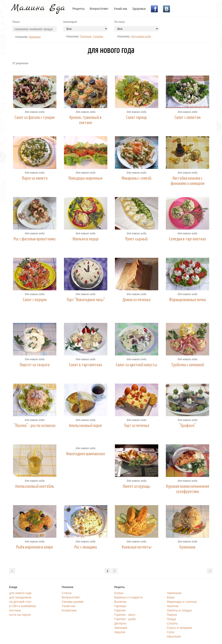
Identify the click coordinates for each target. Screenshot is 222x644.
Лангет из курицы (136, 486)
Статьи (67, 593)
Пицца (171, 619)
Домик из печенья (136, 300)
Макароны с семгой (136, 178)
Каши (171, 597)
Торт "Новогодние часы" (86, 300)
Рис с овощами (86, 547)
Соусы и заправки (180, 628)
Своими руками (73, 602)
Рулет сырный (136, 239)
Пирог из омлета (35, 178)
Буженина (187, 547)
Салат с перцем (35, 300)
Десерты (120, 623)
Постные (86, 36)
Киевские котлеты (137, 547)
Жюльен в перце (86, 239)
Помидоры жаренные (86, 178)
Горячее (120, 610)
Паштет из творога (35, 365)
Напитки (173, 606)
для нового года (35, 112)
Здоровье (139, 9)
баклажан (35, 37)
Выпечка (120, 602)
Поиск (16, 22)
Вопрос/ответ (99, 9)
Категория (70, 22)
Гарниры (120, 606)
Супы (171, 632)
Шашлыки (174, 636)
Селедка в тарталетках (187, 239)
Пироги (172, 615)
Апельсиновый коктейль (35, 486)
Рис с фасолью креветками (35, 239)
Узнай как (120, 9)
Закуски (120, 632)
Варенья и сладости (128, 597)
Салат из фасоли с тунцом (35, 118)
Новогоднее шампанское (86, 454)
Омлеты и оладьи (179, 610)
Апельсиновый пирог (86, 426)
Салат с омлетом (188, 118)
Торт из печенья (136, 426)
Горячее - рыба (125, 619)
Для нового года (141, 36)
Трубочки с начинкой (188, 365)
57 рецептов (20, 63)
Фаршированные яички (188, 300)
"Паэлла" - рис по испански (35, 426)
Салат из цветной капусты (136, 365)
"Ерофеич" (187, 426)
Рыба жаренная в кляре (35, 547)
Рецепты (78, 9)
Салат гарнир (136, 118)
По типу (119, 22)
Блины (119, 593)
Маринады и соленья (182, 602)
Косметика (69, 610)
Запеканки (174, 593)
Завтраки (121, 628)
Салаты (98, 36)
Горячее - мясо (125, 615)
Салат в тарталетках (86, 365)
